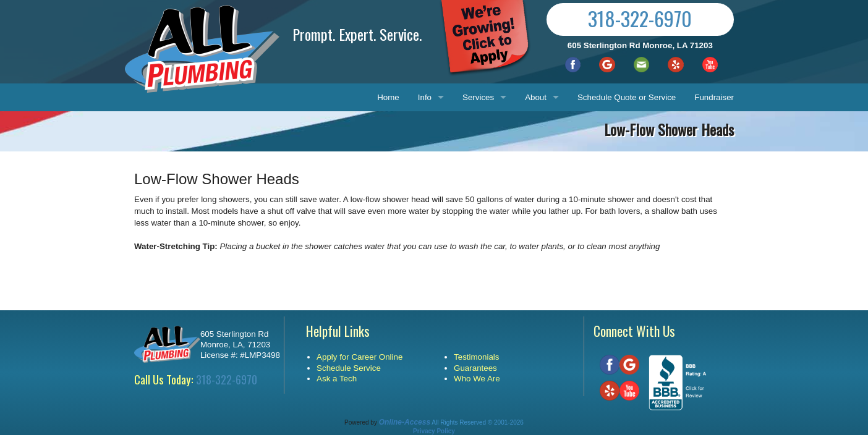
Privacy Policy (434, 431)
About (536, 97)
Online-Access (405, 422)
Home (388, 97)
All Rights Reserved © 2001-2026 (478, 422)
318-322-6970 (640, 18)
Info (425, 97)
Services (478, 97)
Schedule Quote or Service (627, 97)
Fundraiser (714, 97)
